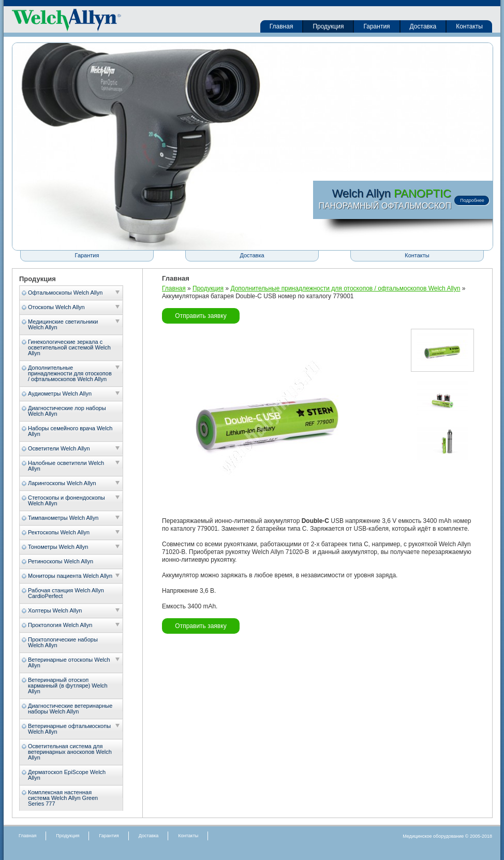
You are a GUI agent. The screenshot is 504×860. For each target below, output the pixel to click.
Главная (281, 26)
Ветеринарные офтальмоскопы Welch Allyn (69, 729)
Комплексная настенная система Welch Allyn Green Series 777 (63, 798)
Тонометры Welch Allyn (58, 547)
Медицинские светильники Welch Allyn (63, 324)
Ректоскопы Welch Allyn (59, 532)
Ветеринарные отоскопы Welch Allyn (69, 662)
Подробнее (472, 200)
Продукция (328, 26)
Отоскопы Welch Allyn (56, 307)
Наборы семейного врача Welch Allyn (70, 431)
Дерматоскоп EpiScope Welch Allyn (67, 775)
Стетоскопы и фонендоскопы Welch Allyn (66, 500)
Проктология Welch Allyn (60, 625)
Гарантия (376, 26)
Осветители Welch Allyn (59, 448)
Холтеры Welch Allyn (55, 610)
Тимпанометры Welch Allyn (63, 518)
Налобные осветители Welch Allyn (66, 466)
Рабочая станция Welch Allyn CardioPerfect (66, 593)
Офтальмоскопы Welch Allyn (65, 293)
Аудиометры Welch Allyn (60, 393)
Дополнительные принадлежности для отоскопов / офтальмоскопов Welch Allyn (70, 373)
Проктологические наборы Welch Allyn (63, 642)
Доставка (423, 26)
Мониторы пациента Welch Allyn (70, 576)
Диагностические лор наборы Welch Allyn (67, 411)
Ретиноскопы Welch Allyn (61, 561)
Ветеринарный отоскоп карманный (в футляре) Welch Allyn (68, 686)
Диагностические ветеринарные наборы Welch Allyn (70, 709)
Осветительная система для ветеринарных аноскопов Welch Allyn (70, 752)
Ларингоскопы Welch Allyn (62, 483)
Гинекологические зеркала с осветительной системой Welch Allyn (69, 347)
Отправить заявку (201, 316)
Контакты (469, 26)
